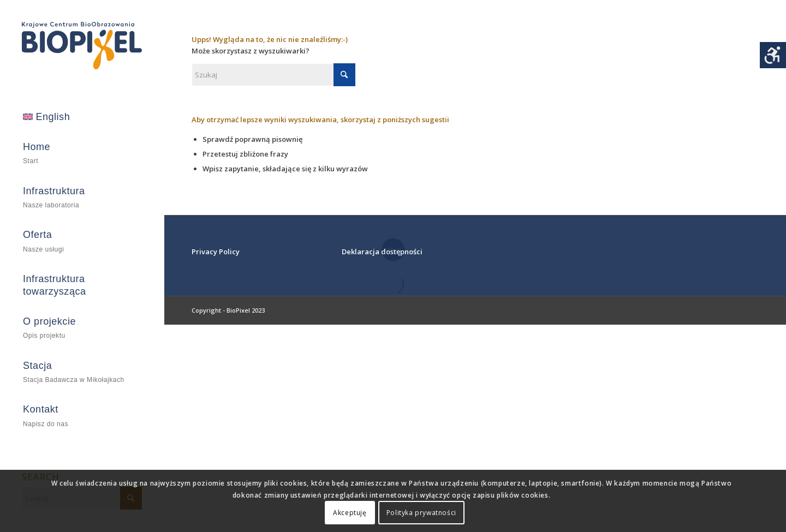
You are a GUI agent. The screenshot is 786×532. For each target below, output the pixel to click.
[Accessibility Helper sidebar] (773, 55)
